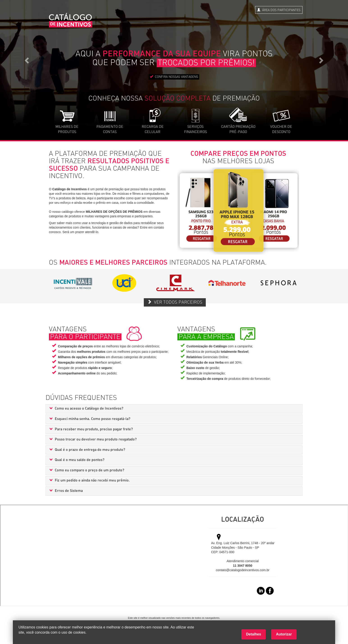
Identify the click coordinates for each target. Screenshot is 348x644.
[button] (174, 409)
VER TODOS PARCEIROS (175, 302)
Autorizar (284, 634)
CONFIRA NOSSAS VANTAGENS (174, 77)
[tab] (174, 409)
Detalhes (254, 634)
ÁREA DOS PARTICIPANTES (279, 10)
